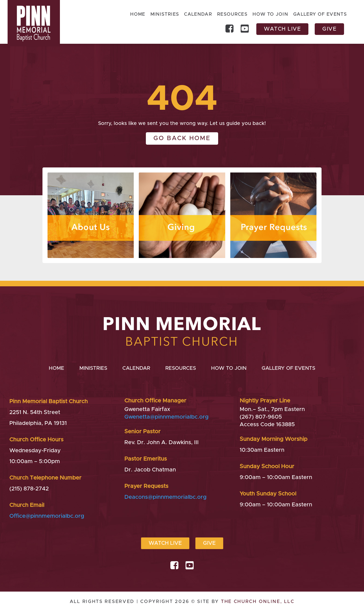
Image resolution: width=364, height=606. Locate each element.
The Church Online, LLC (258, 602)
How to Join (270, 15)
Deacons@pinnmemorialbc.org (165, 497)
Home (137, 15)
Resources (232, 15)
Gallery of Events (320, 15)
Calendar (198, 15)
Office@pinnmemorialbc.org (47, 516)
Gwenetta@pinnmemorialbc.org (166, 417)
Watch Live (282, 29)
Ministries (164, 15)
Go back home (182, 138)
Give (329, 29)
